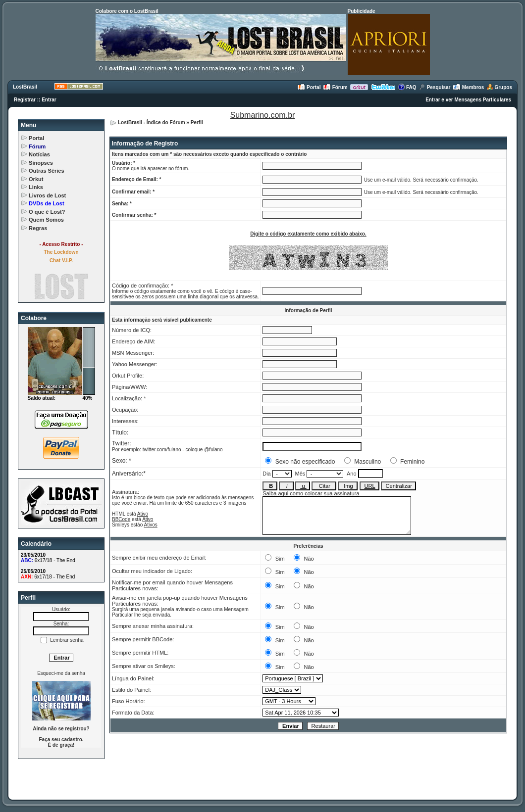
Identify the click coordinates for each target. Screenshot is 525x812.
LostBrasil (25, 87)
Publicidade (362, 11)
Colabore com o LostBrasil (127, 11)
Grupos (499, 87)
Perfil (197, 122)
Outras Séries (47, 171)
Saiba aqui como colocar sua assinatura (311, 493)
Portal (309, 87)
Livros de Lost (47, 195)
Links (36, 187)
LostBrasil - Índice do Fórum (152, 122)
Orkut (36, 179)
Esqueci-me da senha (61, 673)
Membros (468, 87)
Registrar (25, 100)
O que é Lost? (47, 212)
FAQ (407, 87)
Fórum (335, 87)
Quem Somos (46, 220)
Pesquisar (435, 87)
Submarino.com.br (263, 115)
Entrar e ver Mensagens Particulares (468, 100)
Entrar (49, 100)
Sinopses (41, 163)
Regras (38, 228)
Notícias (39, 154)
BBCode (121, 519)
